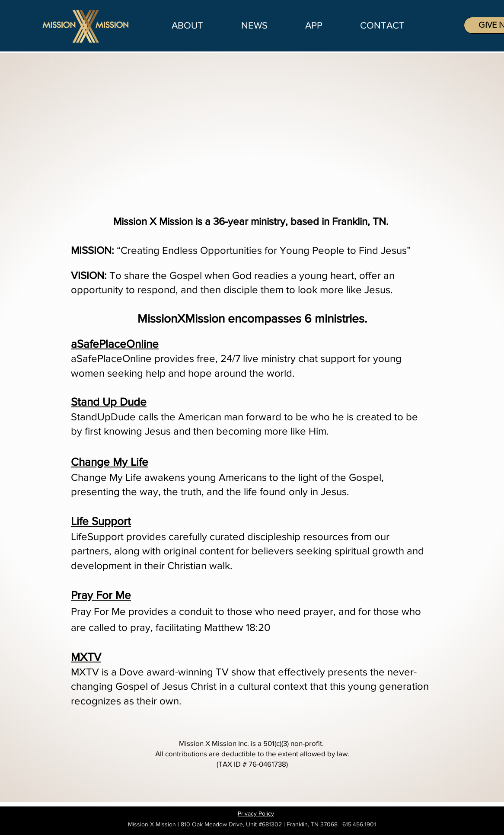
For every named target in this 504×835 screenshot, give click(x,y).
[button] (254, 26)
